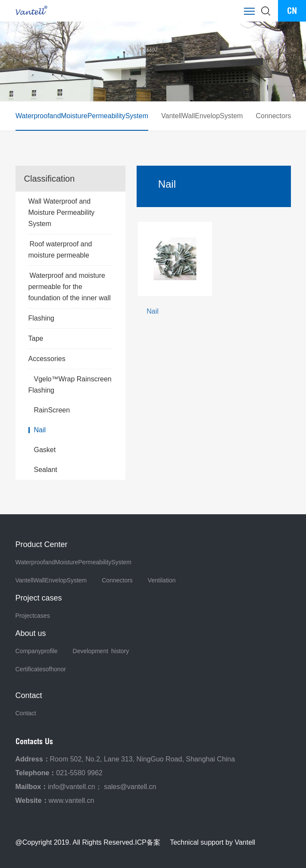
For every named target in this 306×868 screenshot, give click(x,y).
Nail (40, 430)
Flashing (71, 318)
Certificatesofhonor (41, 669)
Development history (101, 651)
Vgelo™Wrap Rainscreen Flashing (70, 385)
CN (292, 11)
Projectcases (33, 616)
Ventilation (162, 580)
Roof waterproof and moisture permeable (60, 250)
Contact (26, 713)
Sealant (46, 470)
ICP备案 (148, 842)
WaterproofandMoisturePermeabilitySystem (82, 116)
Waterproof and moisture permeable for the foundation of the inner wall (70, 287)
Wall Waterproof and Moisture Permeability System (71, 214)
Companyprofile (37, 651)
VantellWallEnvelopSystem (201, 116)
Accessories (71, 359)
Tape (71, 339)
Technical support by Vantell (212, 842)
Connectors (273, 116)
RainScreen (52, 410)
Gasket (45, 450)
